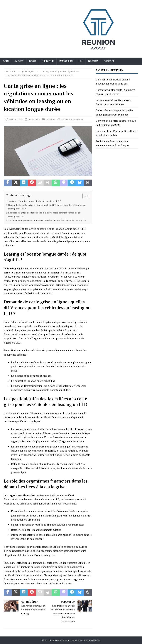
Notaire (93, 61)
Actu (6, 61)
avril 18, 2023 (16, 119)
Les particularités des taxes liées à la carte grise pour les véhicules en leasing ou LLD (44, 215)
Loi (81, 61)
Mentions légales (92, 640)
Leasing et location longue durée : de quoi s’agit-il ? (34, 201)
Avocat (19, 61)
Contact (109, 61)
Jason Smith (34, 119)
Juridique (48, 61)
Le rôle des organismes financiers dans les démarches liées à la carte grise (47, 220)
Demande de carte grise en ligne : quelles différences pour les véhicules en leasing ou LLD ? (47, 207)
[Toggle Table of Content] (84, 196)
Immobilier (66, 61)
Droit (33, 61)
